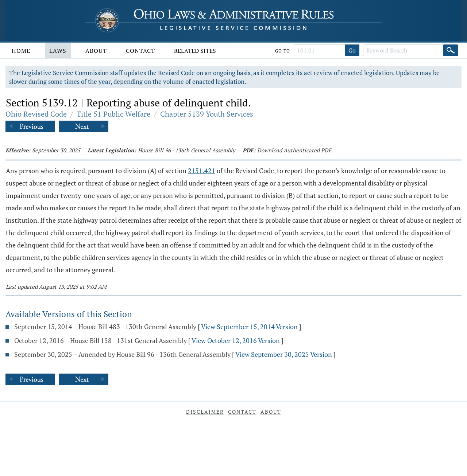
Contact (140, 51)
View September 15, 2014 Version (249, 327)
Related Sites (195, 51)
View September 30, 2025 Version (284, 354)
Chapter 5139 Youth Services (207, 114)
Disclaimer (205, 412)
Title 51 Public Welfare (113, 114)
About (96, 51)
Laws (58, 51)
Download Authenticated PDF (294, 150)
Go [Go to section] (352, 50)
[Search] (451, 50)
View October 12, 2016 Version (236, 340)
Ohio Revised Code (36, 114)
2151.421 (202, 171)
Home (21, 51)
